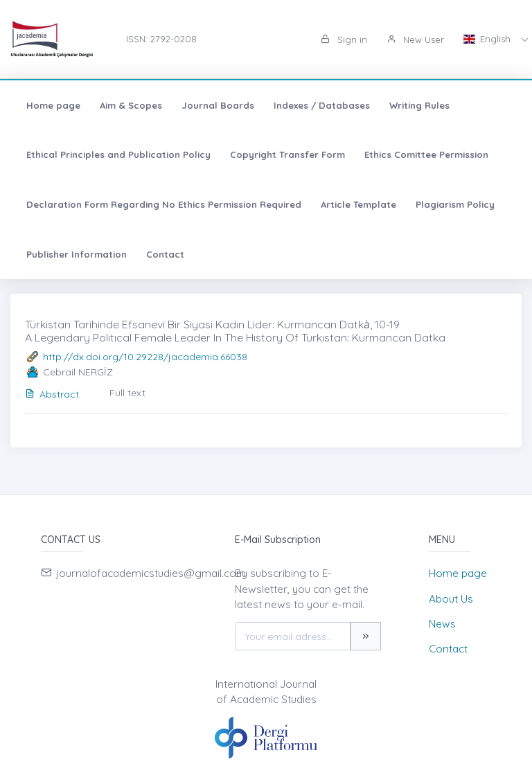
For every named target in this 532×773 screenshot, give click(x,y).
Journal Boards (218, 105)
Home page (53, 105)
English (488, 39)
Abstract (52, 394)
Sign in (344, 39)
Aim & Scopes (131, 105)
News (442, 624)
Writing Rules (419, 105)
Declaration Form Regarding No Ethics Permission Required (164, 204)
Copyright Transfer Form (287, 154)
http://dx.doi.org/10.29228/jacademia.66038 (145, 357)
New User (415, 39)
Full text (127, 393)
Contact (165, 254)
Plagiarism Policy (455, 204)
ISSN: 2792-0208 (161, 39)
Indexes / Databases (322, 105)
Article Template (358, 204)
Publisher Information (77, 254)
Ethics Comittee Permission (426, 154)
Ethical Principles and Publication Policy (118, 154)
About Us (451, 599)
